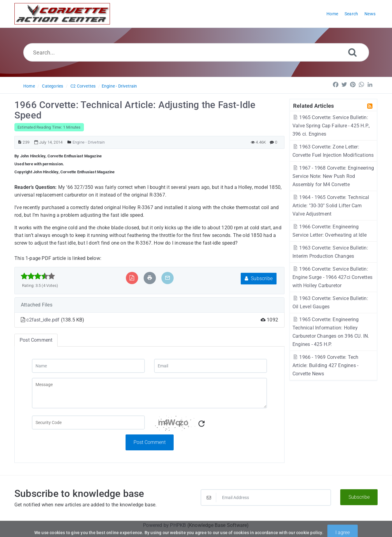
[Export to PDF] (132, 278)
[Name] (88, 366)
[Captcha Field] (88, 422)
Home (29, 86)
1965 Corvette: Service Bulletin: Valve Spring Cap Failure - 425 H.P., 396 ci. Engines (331, 126)
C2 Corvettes (83, 86)
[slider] (38, 276)
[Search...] (196, 52)
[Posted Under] (69, 142)
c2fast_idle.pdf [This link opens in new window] (43, 320)
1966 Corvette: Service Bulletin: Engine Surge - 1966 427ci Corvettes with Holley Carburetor (332, 277)
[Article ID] (20, 142)
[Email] (211, 366)
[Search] (352, 52)
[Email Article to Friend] (168, 278)
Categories (53, 86)
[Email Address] (266, 498)
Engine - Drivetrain (119, 86)
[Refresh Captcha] (202, 424)
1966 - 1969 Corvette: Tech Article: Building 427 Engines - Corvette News (326, 365)
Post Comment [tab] (36, 340)
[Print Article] (150, 278)
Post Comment (150, 442)
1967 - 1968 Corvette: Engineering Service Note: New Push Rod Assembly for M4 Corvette (333, 176)
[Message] (149, 393)
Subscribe (259, 278)
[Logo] (62, 14)
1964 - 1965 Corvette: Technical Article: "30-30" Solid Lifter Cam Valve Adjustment (331, 206)
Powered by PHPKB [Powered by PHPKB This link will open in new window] (164, 525)
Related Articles (313, 106)
